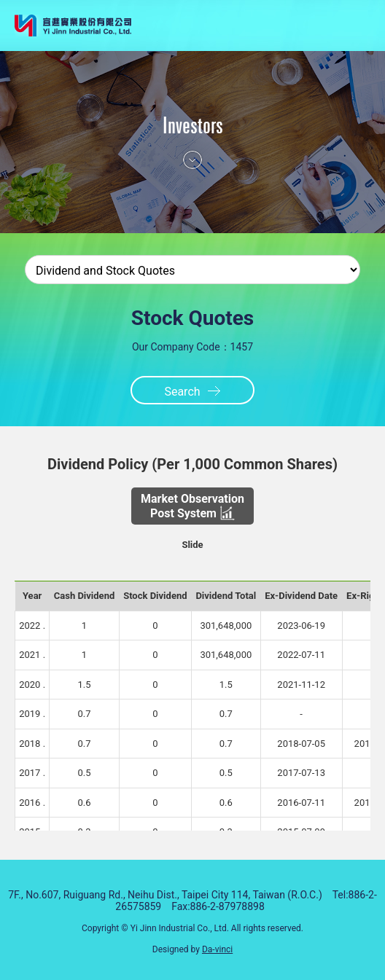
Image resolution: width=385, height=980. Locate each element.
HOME (311, 26)
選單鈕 (343, 26)
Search (182, 392)
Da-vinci (217, 949)
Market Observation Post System (192, 506)
